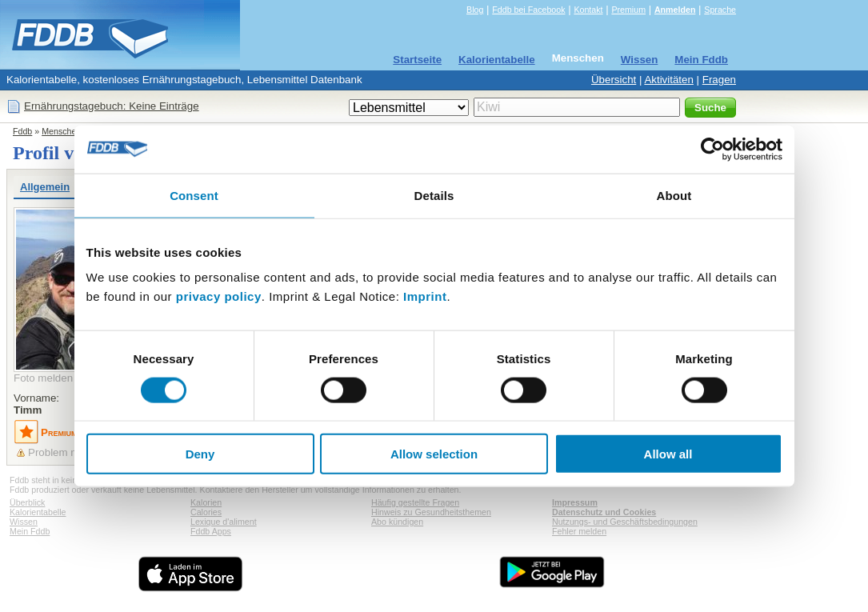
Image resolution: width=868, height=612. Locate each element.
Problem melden (67, 452)
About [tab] (674, 195)
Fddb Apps (211, 531)
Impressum (575, 502)
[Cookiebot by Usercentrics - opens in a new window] (712, 149)
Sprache (720, 10)
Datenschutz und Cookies (604, 512)
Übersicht (614, 80)
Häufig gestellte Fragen (415, 502)
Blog (475, 10)
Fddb (22, 131)
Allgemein (45, 187)
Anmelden (675, 10)
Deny (200, 454)
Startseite (417, 60)
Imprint (425, 296)
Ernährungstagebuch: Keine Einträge (112, 106)
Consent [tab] (194, 195)
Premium (628, 10)
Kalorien (206, 502)
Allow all (668, 454)
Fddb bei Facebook (528, 10)
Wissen (640, 60)
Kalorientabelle (497, 60)
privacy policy (219, 296)
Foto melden (43, 378)
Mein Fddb (701, 60)
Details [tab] (434, 195)
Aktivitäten (669, 80)
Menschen (578, 58)
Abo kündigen (397, 522)
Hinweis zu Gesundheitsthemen (431, 512)
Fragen (719, 80)
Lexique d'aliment (224, 522)
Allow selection (434, 454)
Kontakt (588, 10)
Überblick (27, 502)
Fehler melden (579, 531)
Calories (206, 512)
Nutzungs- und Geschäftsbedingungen (625, 522)
